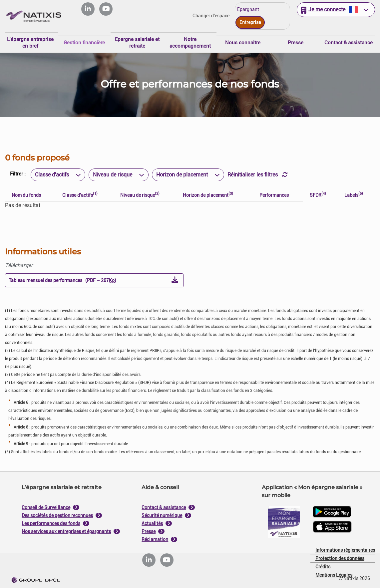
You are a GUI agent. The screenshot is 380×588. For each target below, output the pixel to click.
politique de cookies (150, 346)
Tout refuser (157, 362)
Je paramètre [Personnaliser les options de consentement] (146, 227)
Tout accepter (222, 362)
